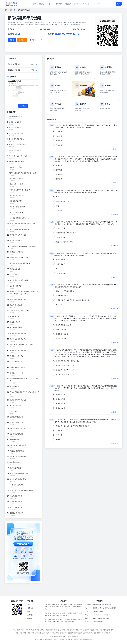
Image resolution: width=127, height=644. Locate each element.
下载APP (50, 4)
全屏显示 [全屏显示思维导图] (23, 106)
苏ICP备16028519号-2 (66, 639)
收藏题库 (22, 40)
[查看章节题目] (36, 64)
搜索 (29, 611)
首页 (35, 4)
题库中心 (13, 10)
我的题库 (68, 4)
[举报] (42, 40)
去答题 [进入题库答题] (12, 40)
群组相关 (59, 4)
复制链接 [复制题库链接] (33, 40)
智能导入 (42, 4)
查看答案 (114, 149)
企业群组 (30, 615)
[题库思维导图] (23, 91)
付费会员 (30, 608)
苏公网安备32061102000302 (83, 639)
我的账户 (30, 618)
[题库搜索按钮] (99, 4)
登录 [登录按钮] (119, 4)
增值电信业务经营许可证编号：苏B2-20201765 (64, 636)
